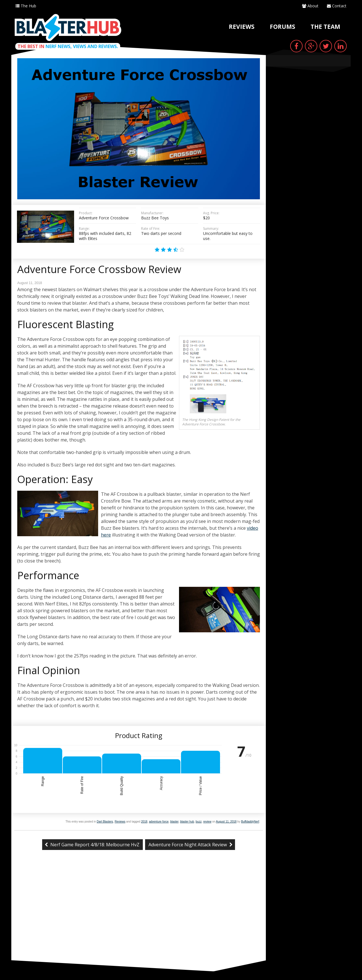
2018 (144, 822)
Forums (283, 27)
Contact (337, 6)
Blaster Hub (68, 27)
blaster (174, 822)
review (207, 822)
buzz (199, 822)
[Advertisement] (139, 918)
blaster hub (187, 822)
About (310, 6)
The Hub (26, 6)
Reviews (242, 27)
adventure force (159, 822)
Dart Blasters (105, 822)
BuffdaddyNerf (250, 822)
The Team (325, 27)
